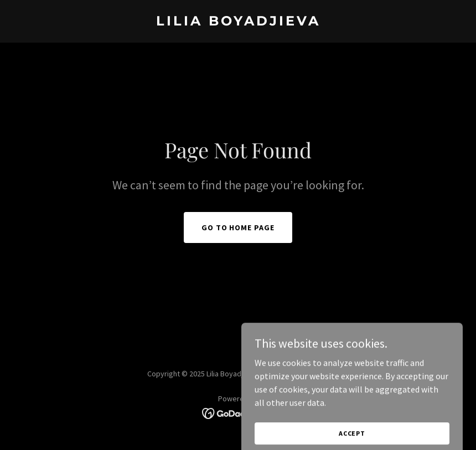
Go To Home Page (238, 227)
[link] (238, 22)
